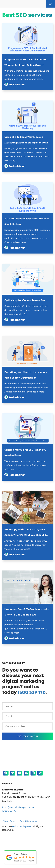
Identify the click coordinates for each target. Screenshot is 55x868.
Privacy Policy (9, 821)
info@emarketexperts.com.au (21, 807)
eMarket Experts (22, 826)
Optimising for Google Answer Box (25, 300)
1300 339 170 (32, 692)
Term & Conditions (28, 821)
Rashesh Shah (17, 85)
